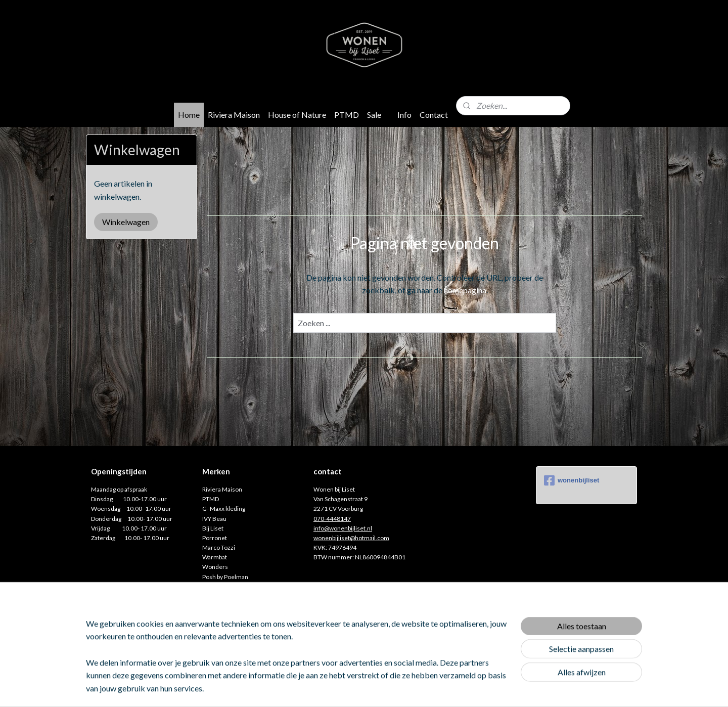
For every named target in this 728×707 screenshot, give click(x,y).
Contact (434, 115)
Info (404, 115)
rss (350, 689)
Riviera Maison (234, 115)
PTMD (347, 115)
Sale (374, 115)
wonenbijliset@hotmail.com (351, 538)
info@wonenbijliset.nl (343, 528)
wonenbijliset (572, 480)
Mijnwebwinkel (467, 689)
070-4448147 (332, 519)
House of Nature (297, 115)
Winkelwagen (126, 222)
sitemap (331, 689)
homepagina (465, 290)
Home (189, 115)
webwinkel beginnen (384, 689)
